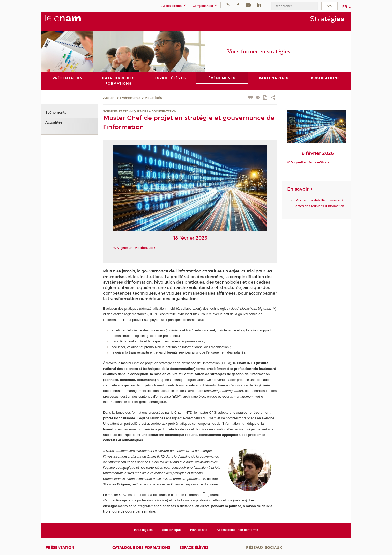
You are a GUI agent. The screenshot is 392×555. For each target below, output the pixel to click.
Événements (130, 98)
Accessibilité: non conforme (237, 530)
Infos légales (143, 530)
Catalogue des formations (141, 548)
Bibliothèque (171, 530)
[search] (295, 6)
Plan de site (199, 530)
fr (345, 7)
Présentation (60, 548)
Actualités (153, 98)
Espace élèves (194, 548)
